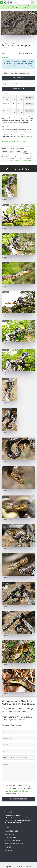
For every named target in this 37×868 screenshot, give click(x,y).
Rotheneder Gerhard (10, 48)
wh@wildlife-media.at (17, 720)
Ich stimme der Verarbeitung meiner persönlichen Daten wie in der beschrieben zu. (20, 790)
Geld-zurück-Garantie (14, 844)
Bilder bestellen (11, 831)
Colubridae (19, 159)
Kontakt (5, 141)
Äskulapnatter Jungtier (16, 46)
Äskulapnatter (7, 199)
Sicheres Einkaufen (21, 141)
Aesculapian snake (28, 159)
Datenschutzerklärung (18, 791)
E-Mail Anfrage (28, 137)
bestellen (29, 97)
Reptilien (12, 152)
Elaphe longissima (27, 160)
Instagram (9, 850)
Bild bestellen (19, 78)
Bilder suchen (10, 838)
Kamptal (25, 152)
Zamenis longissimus (9, 43)
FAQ (11, 141)
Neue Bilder (9, 834)
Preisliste (4, 135)
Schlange (25, 157)
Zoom (32, 13)
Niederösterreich (27, 153)
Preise (7, 828)
